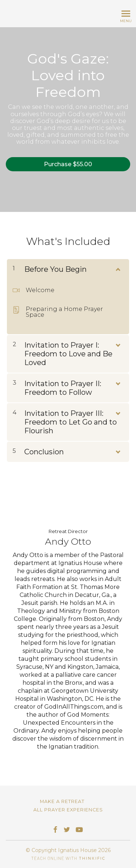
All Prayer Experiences (68, 810)
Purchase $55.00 (68, 164)
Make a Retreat (62, 801)
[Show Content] (118, 268)
